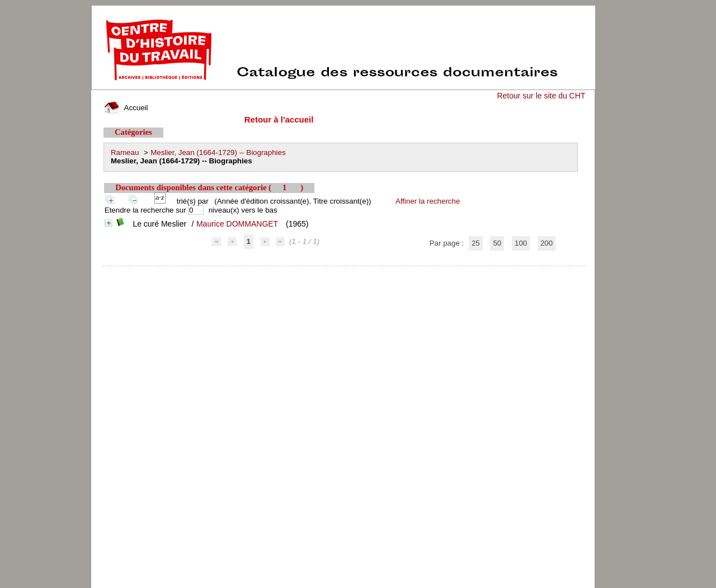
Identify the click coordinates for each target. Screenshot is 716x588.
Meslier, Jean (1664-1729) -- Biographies (218, 152)
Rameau (125, 152)
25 (476, 243)
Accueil (126, 108)
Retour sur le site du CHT (541, 96)
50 (497, 243)
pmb (345, 273)
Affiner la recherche (428, 201)
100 (521, 243)
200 (547, 243)
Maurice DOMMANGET (237, 224)
